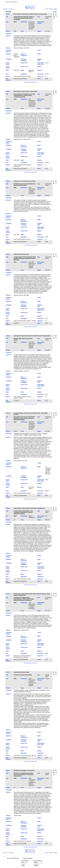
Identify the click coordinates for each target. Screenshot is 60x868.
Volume (8, 31)
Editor (39, 54)
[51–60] (28, 6)
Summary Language (24, 60)
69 (26, 9)
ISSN (7, 70)
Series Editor (8, 64)
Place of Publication (24, 55)
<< (30, 6)
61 (32, 6)
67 (32, 7)
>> (30, 9)
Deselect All (11, 9)
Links (55, 12)
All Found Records (14, 858)
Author (8, 14)
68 (34, 7)
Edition (39, 67)
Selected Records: (28, 858)
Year (7, 22)
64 (28, 7)
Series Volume (8, 67)
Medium (40, 70)
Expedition (24, 74)
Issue (22, 31)
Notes (8, 76)
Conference (41, 74)
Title (7, 17)
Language (9, 59)
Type (39, 17)
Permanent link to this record (30, 82)
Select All (5, 9)
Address (8, 48)
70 (28, 9)
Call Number (8, 79)
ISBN (22, 70)
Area (7, 74)
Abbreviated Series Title (41, 64)
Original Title (40, 60)
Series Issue (24, 67)
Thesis (39, 50)
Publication (24, 22)
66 (31, 7)
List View (46, 9)
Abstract (8, 36)
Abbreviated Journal (41, 23)
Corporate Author (9, 51)
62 (34, 6)
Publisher (9, 54)
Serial (39, 79)
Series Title (24, 63)
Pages (39, 31)
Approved (40, 76)
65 (29, 7)
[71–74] (33, 9)
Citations (51, 9)
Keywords (9, 33)
